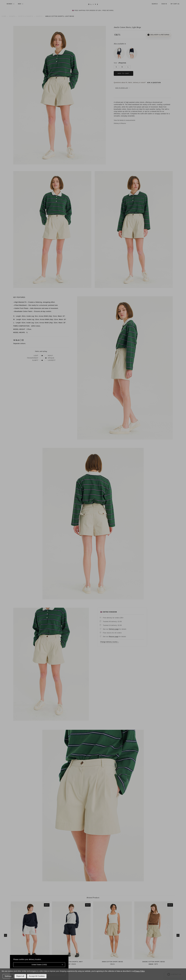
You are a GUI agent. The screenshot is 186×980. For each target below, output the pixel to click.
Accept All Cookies (37, 976)
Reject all (20, 976)
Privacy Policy (139, 971)
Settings (8, 976)
